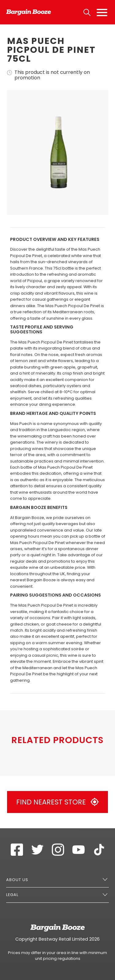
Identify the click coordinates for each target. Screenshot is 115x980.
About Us (17, 880)
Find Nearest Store (57, 802)
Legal (12, 895)
